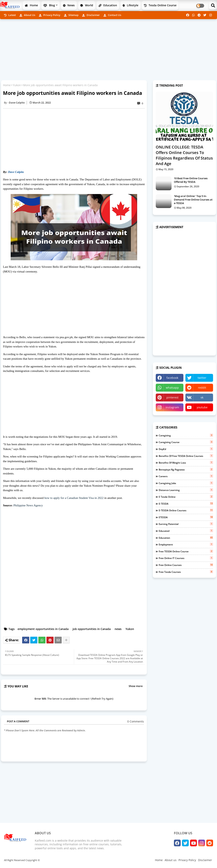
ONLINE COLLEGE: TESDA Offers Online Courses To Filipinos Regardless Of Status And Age (184, 155)
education (186, 538)
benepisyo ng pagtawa (186, 469)
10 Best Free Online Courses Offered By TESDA (191, 180)
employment (186, 544)
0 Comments (136, 721)
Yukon (17, 85)
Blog (49, 5)
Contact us (112, 15)
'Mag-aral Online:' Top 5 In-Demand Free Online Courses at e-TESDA (193, 200)
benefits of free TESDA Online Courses (186, 456)
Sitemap (71, 15)
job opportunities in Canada (92, 629)
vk (202, 397)
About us (27, 15)
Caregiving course (186, 442)
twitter (202, 378)
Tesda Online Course (160, 5)
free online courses (186, 565)
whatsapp (172, 388)
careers (186, 476)
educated (186, 531)
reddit (202, 388)
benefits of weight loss (186, 463)
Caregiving (186, 435)
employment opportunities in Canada (43, 629)
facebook (172, 378)
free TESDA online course (186, 551)
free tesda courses (186, 572)
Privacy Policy (50, 15)
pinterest (172, 397)
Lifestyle (130, 5)
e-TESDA (186, 504)
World (87, 5)
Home (31, 5)
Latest (10, 15)
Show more (136, 686)
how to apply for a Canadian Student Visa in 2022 (74, 498)
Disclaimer (91, 15)
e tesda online (186, 497)
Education (108, 5)
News (69, 5)
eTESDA (186, 517)
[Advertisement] (108, 50)
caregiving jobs (186, 483)
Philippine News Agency (28, 505)
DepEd (186, 449)
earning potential (186, 524)
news (118, 629)
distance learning (186, 490)
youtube (202, 407)
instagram (172, 407)
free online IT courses (186, 558)
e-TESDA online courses (186, 510)
